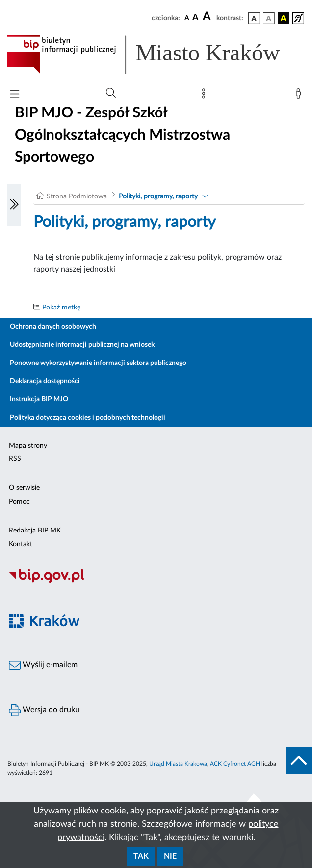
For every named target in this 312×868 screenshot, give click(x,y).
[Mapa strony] (206, 96)
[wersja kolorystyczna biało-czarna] (269, 18)
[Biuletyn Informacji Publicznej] (156, 582)
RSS (15, 459)
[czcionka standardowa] (187, 18)
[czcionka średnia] (195, 18)
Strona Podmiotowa (77, 196)
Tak (141, 856)
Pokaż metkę (61, 308)
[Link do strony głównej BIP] (156, 55)
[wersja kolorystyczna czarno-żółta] (284, 18)
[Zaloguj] (300, 96)
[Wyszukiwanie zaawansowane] (111, 93)
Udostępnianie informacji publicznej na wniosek (82, 345)
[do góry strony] (299, 760)
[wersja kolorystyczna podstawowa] (254, 18)
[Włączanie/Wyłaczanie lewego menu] (14, 205)
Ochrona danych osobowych (53, 327)
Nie (170, 856)
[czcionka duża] (208, 17)
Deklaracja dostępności (45, 381)
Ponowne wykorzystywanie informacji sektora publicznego (98, 363)
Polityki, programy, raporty (158, 196)
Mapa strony (28, 446)
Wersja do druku (44, 710)
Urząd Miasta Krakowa (178, 764)
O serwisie (24, 488)
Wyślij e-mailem (43, 665)
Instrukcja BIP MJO (39, 399)
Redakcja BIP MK (35, 531)
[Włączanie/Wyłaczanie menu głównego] (15, 95)
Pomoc (19, 502)
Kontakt (21, 544)
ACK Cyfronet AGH (235, 764)
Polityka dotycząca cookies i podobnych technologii (88, 418)
